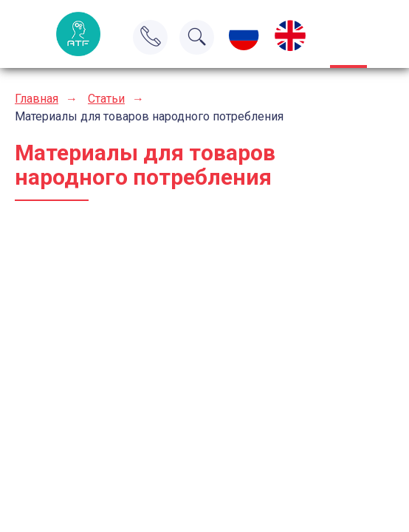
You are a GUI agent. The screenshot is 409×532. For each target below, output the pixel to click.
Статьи (106, 99)
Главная (37, 99)
